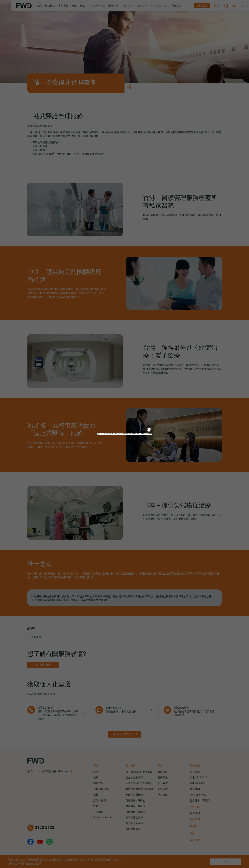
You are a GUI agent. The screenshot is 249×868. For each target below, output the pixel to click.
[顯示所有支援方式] (125, 734)
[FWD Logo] (24, 6)
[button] (39, 6)
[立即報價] (202, 6)
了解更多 (35, 637)
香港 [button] (70, 771)
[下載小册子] (43, 665)
